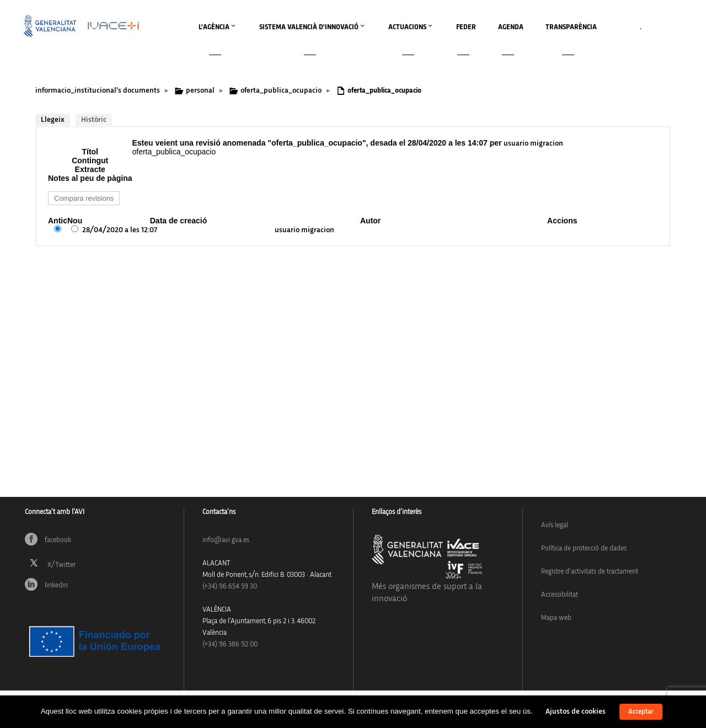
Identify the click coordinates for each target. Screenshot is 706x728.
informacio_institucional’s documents (98, 90)
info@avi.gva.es (226, 540)
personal (200, 90)
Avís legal (555, 525)
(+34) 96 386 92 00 (230, 644)
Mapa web (556, 618)
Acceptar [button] (641, 712)
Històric (94, 120)
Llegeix (53, 120)
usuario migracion (533, 143)
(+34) (230, 587)
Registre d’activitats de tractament (590, 572)
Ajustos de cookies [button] (576, 711)
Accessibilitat (560, 595)
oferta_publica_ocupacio (281, 90)
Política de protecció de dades (584, 548)
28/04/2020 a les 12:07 (120, 230)
